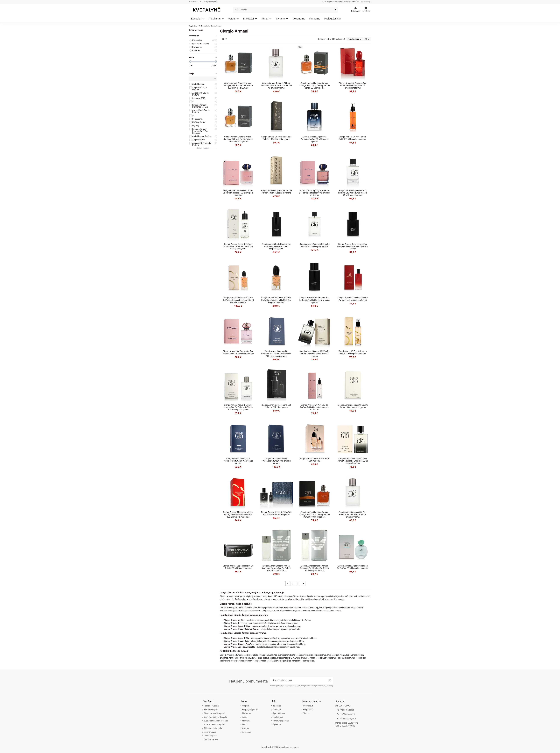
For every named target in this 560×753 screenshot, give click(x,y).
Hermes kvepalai (211, 710)
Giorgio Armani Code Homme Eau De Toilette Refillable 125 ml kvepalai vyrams (276, 246)
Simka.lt (307, 713)
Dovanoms (247, 732)
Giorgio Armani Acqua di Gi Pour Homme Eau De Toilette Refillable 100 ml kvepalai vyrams (238, 407)
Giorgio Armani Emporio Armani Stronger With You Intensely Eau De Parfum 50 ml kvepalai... (314, 86)
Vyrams (245, 728)
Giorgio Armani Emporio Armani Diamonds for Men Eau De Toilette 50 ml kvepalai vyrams (276, 568)
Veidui (245, 717)
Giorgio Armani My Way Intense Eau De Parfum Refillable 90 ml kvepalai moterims (315, 193)
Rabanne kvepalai (211, 706)
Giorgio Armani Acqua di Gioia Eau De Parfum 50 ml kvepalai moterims (353, 567)
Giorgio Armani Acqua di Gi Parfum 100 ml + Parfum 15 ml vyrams (276, 513)
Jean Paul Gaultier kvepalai (216, 717)
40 (367, 39)
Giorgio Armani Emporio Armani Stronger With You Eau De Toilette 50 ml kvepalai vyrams (238, 139)
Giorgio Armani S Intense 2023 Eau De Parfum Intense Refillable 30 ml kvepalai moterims (276, 300)
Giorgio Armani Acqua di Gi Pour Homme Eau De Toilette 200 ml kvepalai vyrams (353, 515)
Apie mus (277, 724)
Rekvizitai (277, 710)
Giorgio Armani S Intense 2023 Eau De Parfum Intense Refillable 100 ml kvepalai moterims (238, 300)
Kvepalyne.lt (308, 710)
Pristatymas (278, 717)
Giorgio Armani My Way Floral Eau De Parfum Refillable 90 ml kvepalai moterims (238, 193)
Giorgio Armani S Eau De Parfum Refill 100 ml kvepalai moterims (353, 352)
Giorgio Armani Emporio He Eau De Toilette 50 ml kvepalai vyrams (238, 567)
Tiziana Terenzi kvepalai (214, 724)
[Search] (285, 10)
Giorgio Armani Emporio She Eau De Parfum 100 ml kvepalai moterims (276, 192)
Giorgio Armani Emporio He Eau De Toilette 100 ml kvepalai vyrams (276, 138)
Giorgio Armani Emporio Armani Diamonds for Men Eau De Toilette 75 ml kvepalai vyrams (314, 568)
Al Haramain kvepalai (213, 728)
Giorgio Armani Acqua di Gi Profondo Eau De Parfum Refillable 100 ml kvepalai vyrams (276, 354)
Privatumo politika (281, 721)
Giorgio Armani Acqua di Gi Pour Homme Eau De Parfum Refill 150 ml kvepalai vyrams (238, 246)
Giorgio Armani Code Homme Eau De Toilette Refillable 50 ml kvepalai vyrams (353, 246)
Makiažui (246, 721)
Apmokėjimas (279, 713)
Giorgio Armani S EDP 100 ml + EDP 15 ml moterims (315, 460)
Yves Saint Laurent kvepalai (216, 721)
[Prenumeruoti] (330, 680)
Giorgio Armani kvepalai (214, 713)
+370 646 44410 (195, 2)
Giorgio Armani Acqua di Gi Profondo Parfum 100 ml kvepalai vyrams (238, 461)
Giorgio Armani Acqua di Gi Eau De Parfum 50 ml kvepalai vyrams (353, 406)
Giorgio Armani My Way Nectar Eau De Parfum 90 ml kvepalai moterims (238, 352)
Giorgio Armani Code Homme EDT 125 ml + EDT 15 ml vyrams (276, 406)
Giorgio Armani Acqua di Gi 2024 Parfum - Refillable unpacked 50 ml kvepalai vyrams (353, 461)
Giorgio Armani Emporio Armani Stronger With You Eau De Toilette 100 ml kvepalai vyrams (238, 86)
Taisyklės (277, 706)
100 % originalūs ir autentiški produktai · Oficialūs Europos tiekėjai (347, 2)
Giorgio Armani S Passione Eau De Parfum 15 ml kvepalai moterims (353, 299)
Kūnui (245, 724)
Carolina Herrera (211, 739)
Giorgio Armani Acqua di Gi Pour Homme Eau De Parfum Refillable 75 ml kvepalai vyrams (353, 193)
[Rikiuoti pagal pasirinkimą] (355, 39)
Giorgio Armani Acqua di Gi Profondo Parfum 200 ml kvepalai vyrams (276, 461)
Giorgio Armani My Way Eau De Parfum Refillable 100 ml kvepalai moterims (315, 407)
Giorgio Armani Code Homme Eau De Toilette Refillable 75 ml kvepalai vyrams (315, 300)
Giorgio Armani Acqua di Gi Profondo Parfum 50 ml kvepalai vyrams (314, 139)
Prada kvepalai (210, 736)
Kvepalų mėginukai (250, 710)
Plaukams (246, 713)
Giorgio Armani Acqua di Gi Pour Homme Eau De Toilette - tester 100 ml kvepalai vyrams (276, 86)
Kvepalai (246, 706)
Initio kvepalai (210, 732)
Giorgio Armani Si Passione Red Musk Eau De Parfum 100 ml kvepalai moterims (353, 86)
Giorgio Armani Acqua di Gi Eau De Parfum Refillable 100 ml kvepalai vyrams (314, 354)
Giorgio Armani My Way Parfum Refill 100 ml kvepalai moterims (353, 138)
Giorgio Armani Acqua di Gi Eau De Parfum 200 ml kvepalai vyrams (314, 245)
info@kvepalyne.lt (211, 2)
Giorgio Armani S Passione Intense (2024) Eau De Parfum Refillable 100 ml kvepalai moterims (238, 515)
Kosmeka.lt (308, 706)
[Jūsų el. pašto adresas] (299, 680)
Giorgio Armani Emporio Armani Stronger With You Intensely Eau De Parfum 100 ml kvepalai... (314, 515)
